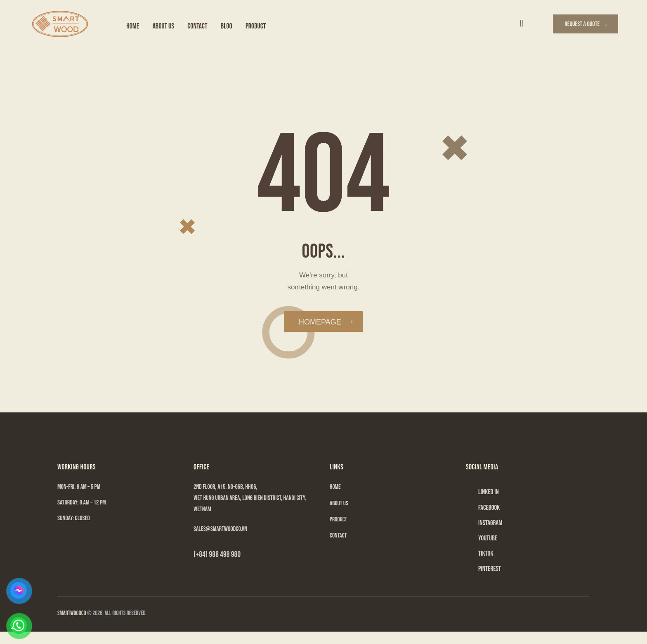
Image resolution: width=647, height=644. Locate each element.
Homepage (320, 323)
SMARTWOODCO (72, 626)
